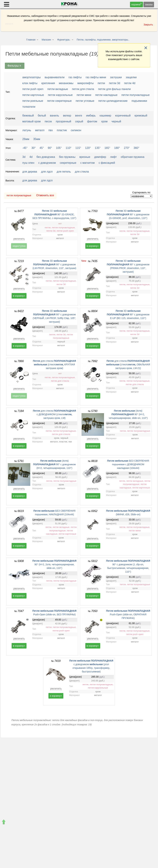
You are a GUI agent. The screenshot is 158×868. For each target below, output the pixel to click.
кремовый (141, 116)
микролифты (85, 83)
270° (127, 148)
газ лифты (75, 77)
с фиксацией (107, 163)
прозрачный (64, 121)
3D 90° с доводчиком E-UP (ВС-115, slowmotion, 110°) (128, 314)
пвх (51, 130)
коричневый (123, 116)
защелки (131, 77)
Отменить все (45, 195)
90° (50, 148)
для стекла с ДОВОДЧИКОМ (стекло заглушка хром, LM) (54, 414)
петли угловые (85, 101)
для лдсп (47, 172)
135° (98, 148)
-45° (25, 148)
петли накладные (106, 95)
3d (24, 157)
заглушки (116, 77)
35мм (37, 139)
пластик (62, 130)
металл (40, 130)
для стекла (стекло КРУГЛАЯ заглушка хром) (54, 365)
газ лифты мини (96, 77)
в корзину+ (93, 246)
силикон (76, 130)
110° (68, 148)
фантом (92, 121)
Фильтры (15, 66)
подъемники (139, 101)
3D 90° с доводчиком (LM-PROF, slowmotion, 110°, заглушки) (54, 264)
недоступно (19, 246)
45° (42, 148)
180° (117, 148)
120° (88, 148)
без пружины (67, 157)
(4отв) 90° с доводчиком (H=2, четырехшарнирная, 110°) (54, 464)
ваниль (54, 116)
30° (34, 148)
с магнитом (87, 163)
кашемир (105, 116)
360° (136, 148)
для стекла (82, 172)
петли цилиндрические (113, 101)
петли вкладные (58, 89)
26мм (26, 139)
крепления (48, 83)
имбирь (91, 116)
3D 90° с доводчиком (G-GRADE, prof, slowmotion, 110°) (128, 214)
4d (31, 157)
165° (107, 148)
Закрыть (148, 25)
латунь (27, 130)
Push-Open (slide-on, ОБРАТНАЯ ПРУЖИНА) (128, 614)
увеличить (19, 239)
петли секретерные (59, 101)
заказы (149, 5)
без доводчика (46, 157)
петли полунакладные (136, 95)
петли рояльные (33, 101)
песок (48, 121)
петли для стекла (83, 89)
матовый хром (31, 121)
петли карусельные (60, 95)
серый (79, 121)
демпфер (100, 157)
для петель (64, 172)
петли (101, 83)
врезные (85, 157)
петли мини (84, 95)
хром (104, 121)
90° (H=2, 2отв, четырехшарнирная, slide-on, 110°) (54, 564)
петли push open (33, 89)
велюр (67, 116)
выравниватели (55, 77)
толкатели (29, 107)
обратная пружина (133, 157)
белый (42, 116)
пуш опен (28, 163)
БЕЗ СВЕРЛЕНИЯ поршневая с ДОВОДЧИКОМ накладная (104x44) (128, 464)
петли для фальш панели (114, 89)
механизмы (66, 83)
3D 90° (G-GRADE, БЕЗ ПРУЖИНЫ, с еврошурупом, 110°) (54, 214)
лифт (113, 157)
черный (116, 121)
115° (78, 148)
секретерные (68, 163)
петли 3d (115, 83)
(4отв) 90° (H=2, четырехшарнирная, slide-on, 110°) (128, 414)
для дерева (30, 172)
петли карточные (33, 95)
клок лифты (30, 83)
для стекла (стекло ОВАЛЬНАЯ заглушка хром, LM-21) (128, 365)
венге (79, 116)
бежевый (28, 116)
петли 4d (130, 83)
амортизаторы (31, 77)
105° (59, 148)
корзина (136, 4)
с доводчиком (47, 163)
